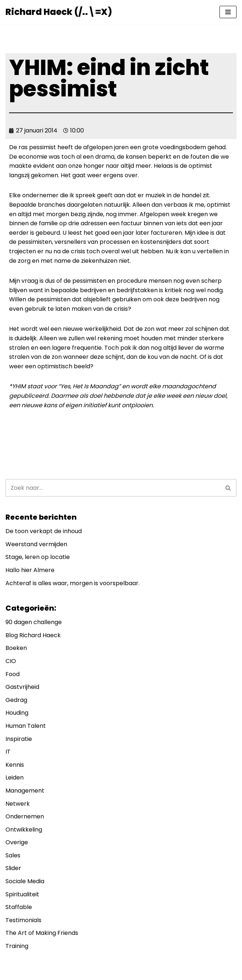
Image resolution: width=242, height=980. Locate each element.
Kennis (15, 765)
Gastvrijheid (22, 687)
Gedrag (16, 700)
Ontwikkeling (24, 830)
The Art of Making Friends (42, 933)
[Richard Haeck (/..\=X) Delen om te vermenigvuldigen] (59, 12)
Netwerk (18, 804)
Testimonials (23, 920)
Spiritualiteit (22, 894)
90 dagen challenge (34, 622)
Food (13, 674)
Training (17, 946)
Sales (13, 855)
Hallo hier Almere (30, 570)
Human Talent (26, 726)
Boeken (16, 648)
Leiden (15, 777)
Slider (13, 868)
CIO (11, 661)
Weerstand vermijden (36, 544)
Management (25, 791)
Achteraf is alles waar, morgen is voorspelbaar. (72, 583)
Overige (17, 842)
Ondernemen (25, 816)
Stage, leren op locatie (38, 557)
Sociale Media (25, 881)
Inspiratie (19, 739)
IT (8, 752)
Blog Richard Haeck (33, 635)
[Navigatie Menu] (228, 12)
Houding (17, 713)
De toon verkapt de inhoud (44, 531)
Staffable (19, 907)
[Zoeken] (113, 488)
